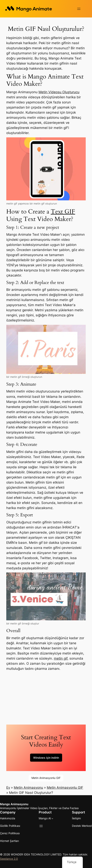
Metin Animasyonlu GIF (46, 777)
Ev (8, 787)
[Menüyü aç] (79, 9)
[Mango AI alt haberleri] (52, 818)
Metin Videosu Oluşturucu (59, 92)
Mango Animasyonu (14, 804)
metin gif (61, 658)
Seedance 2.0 (9, 858)
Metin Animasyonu (28, 787)
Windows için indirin (46, 757)
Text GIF (63, 211)
